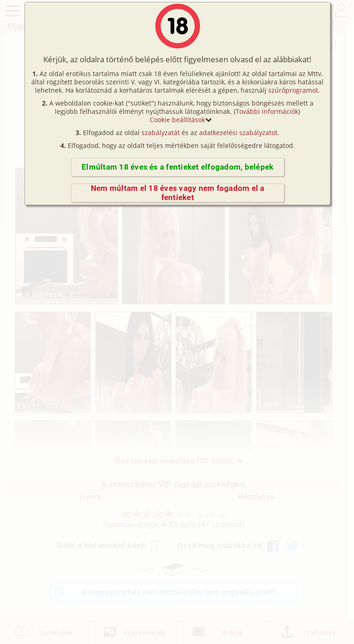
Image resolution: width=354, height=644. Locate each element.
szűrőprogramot (293, 90)
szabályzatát (161, 133)
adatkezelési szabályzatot (238, 133)
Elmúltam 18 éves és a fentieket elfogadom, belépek (177, 167)
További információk (267, 111)
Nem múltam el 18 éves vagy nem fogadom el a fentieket (178, 193)
